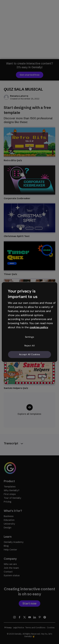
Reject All (30, 346)
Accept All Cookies (30, 354)
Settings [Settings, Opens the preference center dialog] (30, 337)
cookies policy (39, 327)
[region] (29, 322)
